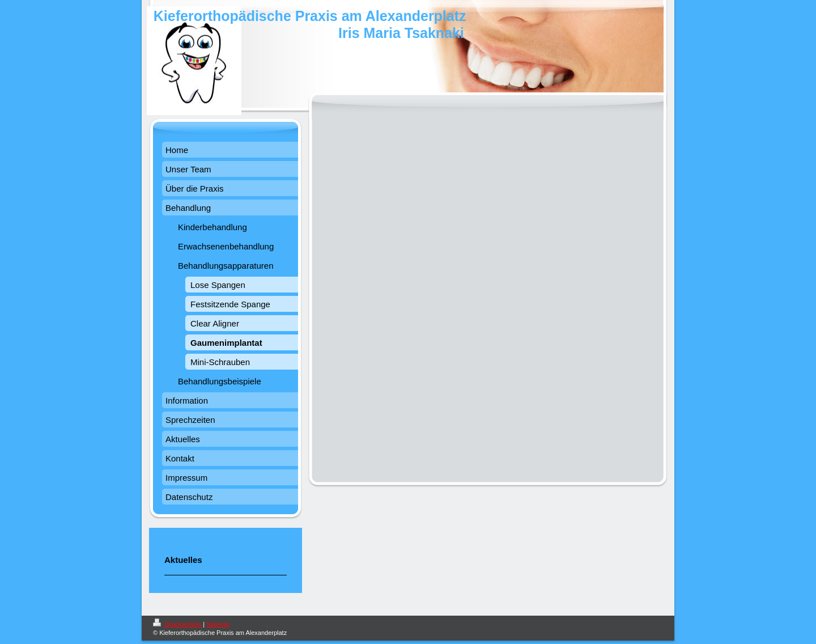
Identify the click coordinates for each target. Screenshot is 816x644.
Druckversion (178, 624)
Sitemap (218, 624)
